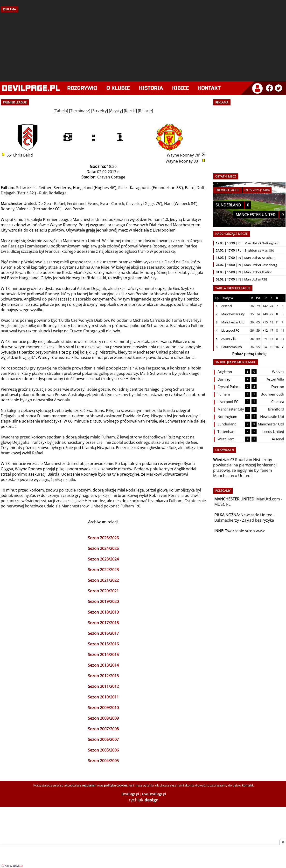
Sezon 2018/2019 (103, 612)
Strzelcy (100, 111)
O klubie (118, 88)
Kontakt (209, 88)
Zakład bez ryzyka (258, 520)
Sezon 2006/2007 (103, 739)
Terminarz (80, 111)
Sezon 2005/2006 (103, 750)
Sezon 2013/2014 (103, 665)
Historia (151, 88)
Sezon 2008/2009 (103, 718)
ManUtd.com (268, 499)
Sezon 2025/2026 (103, 538)
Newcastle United (257, 515)
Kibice (181, 88)
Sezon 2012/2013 (103, 676)
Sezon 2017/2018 (103, 623)
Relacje (145, 111)
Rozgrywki (82, 88)
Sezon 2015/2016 (103, 644)
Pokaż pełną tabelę (249, 354)
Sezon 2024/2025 (103, 548)
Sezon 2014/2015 (103, 655)
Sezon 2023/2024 (103, 559)
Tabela (61, 111)
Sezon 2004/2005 (103, 761)
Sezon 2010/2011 (103, 697)
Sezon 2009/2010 (103, 708)
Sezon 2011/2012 (103, 686)
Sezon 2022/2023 (103, 570)
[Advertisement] (143, 45)
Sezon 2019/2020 (103, 601)
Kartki (130, 111)
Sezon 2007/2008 (103, 729)
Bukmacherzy (227, 520)
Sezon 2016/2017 (103, 633)
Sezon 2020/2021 (103, 591)
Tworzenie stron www (245, 531)
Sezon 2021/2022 (103, 580)
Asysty (116, 111)
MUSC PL (222, 504)
